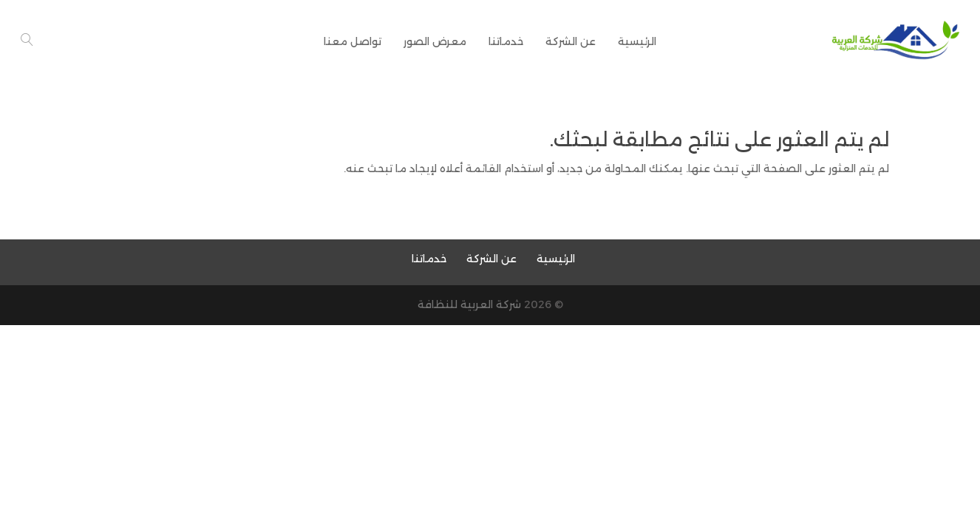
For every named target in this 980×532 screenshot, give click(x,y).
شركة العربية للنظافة (469, 304)
